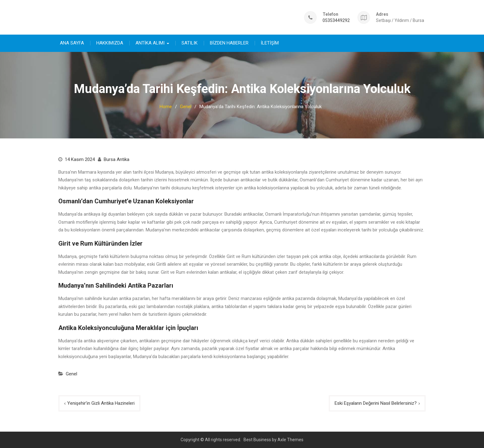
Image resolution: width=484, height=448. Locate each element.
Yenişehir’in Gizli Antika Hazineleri (101, 403)
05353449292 (336, 20)
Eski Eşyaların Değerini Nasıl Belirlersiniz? (376, 403)
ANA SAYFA (72, 43)
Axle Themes (290, 439)
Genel (71, 374)
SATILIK (190, 43)
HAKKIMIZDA (110, 43)
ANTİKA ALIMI (150, 43)
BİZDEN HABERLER (229, 43)
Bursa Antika (117, 159)
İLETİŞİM (270, 43)
